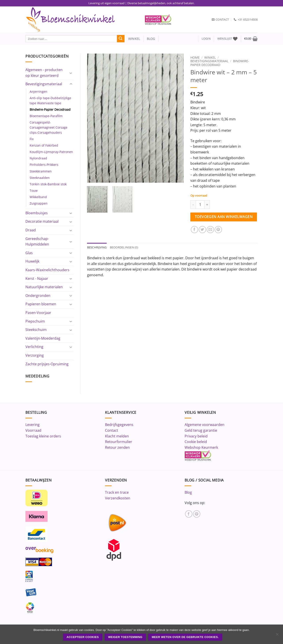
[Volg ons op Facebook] (189, 514)
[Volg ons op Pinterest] (197, 514)
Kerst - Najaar (37, 278)
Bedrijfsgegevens (119, 425)
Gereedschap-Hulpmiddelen (37, 242)
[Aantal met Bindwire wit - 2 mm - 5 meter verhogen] (207, 205)
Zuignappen (39, 203)
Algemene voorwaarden (205, 425)
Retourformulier (119, 442)
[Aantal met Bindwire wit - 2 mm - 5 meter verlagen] (193, 205)
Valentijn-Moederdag (43, 338)
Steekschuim (36, 330)
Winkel (210, 57)
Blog (188, 492)
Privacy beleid (196, 436)
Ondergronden (38, 296)
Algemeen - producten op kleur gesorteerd (44, 73)
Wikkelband (38, 197)
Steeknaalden (40, 178)
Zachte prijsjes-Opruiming (47, 364)
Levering (33, 425)
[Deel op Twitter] (202, 230)
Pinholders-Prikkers (44, 165)
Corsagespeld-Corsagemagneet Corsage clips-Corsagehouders (49, 127)
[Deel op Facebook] (194, 230)
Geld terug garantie (201, 430)
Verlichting (34, 347)
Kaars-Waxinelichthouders (47, 270)
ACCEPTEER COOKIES (83, 637)
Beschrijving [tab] (97, 247)
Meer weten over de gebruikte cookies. (185, 637)
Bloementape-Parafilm (46, 116)
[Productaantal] (200, 205)
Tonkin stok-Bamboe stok (48, 184)
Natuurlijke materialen (44, 287)
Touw (34, 190)
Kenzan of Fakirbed (44, 145)
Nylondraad (38, 158)
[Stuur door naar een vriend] (210, 230)
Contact (112, 430)
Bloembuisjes (37, 213)
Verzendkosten (118, 498)
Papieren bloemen (41, 304)
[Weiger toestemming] (277, 636)
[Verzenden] (121, 39)
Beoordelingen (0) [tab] (124, 247)
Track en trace (117, 492)
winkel (132, 39)
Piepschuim (35, 321)
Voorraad (33, 430)
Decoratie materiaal (42, 221)
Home (195, 57)
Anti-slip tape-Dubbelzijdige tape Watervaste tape (50, 101)
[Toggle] (71, 73)
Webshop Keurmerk (201, 447)
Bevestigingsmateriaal (44, 84)
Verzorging (35, 355)
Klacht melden (117, 436)
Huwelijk (32, 261)
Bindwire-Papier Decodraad (50, 109)
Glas (29, 253)
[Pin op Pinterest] (218, 230)
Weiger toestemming (125, 637)
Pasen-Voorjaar (38, 313)
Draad (31, 230)
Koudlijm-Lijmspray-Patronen (51, 152)
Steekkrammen (41, 171)
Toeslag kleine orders (43, 436)
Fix (32, 139)
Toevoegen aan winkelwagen (224, 217)
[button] (206, 39)
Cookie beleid (196, 442)
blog (151, 39)
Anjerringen (38, 92)
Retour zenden (117, 447)
